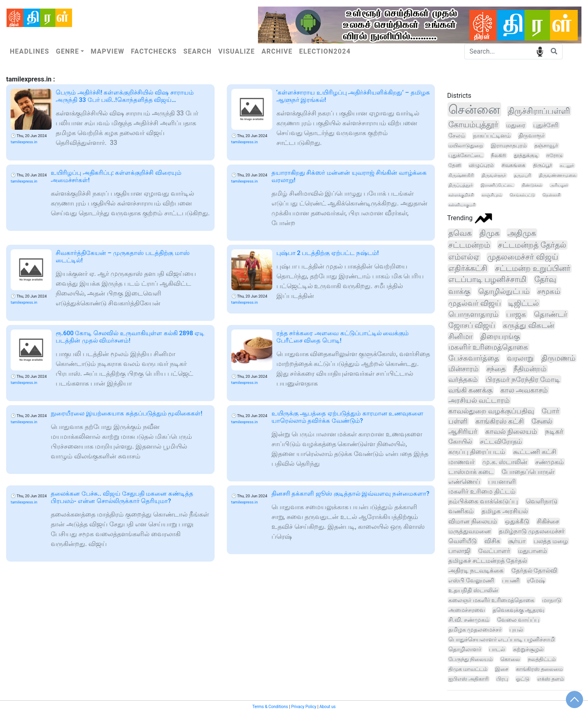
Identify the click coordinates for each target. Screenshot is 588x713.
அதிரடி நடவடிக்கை (476, 571)
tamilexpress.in (24, 142)
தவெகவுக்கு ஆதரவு (518, 610)
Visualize (237, 51)
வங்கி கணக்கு (470, 390)
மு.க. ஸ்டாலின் (505, 462)
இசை (502, 669)
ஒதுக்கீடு (517, 521)
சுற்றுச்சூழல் (528, 649)
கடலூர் (567, 166)
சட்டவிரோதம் (501, 441)
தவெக (460, 233)
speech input (540, 51)
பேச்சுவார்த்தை (474, 358)
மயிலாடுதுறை (466, 146)
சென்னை (474, 109)
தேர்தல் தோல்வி (535, 571)
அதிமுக (522, 233)
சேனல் (542, 421)
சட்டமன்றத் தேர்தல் (532, 245)
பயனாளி (502, 482)
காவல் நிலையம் (511, 432)
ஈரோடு (554, 156)
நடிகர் (554, 432)
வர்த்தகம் (463, 379)
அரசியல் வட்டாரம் (479, 400)
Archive (277, 51)
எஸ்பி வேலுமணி (471, 581)
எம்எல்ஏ (464, 257)
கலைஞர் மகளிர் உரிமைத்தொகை (491, 600)
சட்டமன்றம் (469, 245)
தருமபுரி (522, 175)
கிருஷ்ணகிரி (461, 175)
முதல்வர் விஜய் (475, 303)
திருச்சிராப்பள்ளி (539, 111)
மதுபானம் (533, 551)
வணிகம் (461, 511)
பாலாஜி (459, 551)
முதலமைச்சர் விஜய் (523, 257)
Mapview (107, 51)
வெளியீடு (462, 541)
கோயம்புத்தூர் (473, 125)
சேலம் (457, 136)
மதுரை (516, 125)
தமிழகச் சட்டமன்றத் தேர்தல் (488, 561)
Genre (67, 51)
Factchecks (154, 51)
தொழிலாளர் (465, 649)
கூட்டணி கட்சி (535, 452)
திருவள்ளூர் (494, 175)
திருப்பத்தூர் (461, 185)
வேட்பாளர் (494, 551)
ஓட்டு (523, 679)
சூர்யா (517, 541)
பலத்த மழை (551, 541)
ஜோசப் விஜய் (472, 325)
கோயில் (460, 441)
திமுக (490, 233)
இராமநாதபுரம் (509, 146)
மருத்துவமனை (470, 531)
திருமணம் (558, 358)
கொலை (510, 659)
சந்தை (496, 369)
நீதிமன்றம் (530, 369)
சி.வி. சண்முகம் (469, 620)
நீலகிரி (499, 156)
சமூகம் (549, 291)
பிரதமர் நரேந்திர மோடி (523, 379)
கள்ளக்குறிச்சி (461, 195)
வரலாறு (520, 358)
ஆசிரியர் (463, 432)
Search (198, 51)
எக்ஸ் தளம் (551, 679)
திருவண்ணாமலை (558, 175)
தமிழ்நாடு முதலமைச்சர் (532, 531)
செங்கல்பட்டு (522, 195)
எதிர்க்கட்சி (468, 269)
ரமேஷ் (536, 580)
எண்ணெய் (464, 482)
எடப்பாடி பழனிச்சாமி (487, 280)
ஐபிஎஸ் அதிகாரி (468, 679)
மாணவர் (461, 462)
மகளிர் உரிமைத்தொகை (488, 347)
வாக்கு (459, 291)
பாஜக (516, 314)
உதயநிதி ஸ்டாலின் (473, 590)
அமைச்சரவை (467, 610)
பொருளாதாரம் (473, 314)
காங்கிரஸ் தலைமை (539, 669)
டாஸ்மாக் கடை (471, 472)
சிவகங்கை (513, 165)
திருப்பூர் (543, 165)
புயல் (516, 630)
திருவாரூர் (531, 135)
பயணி (511, 581)
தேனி (455, 165)
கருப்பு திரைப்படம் (477, 452)
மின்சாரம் (464, 369)
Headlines (29, 51)
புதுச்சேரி (546, 125)
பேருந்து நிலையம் (470, 659)
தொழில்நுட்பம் (504, 291)
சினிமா (460, 336)
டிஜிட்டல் (524, 303)
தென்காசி (552, 195)
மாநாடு (552, 600)
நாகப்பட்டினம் (492, 135)
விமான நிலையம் (473, 521)
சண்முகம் (550, 462)
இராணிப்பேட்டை (497, 185)
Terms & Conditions (270, 707)
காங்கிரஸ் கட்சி (500, 421)
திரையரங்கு (500, 336)
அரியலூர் (559, 185)
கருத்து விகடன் (528, 325)
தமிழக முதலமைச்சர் (475, 630)
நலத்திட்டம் (542, 659)
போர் (551, 411)
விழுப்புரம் (481, 165)
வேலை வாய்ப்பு (518, 620)
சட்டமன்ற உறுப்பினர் (533, 269)
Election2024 (325, 51)
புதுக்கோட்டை (466, 155)
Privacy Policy (304, 707)
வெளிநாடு (542, 501)
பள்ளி (458, 421)
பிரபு (502, 679)
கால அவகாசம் (524, 390)
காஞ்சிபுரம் (492, 195)
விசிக (492, 541)
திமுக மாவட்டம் (468, 669)
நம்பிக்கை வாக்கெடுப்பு (483, 501)
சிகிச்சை (548, 521)
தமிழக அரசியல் (505, 511)
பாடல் (497, 649)
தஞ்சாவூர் (546, 146)
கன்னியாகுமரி (462, 205)
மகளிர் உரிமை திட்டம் (482, 491)
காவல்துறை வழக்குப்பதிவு (491, 411)
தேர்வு (545, 280)
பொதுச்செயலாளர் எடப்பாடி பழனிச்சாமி (502, 639)
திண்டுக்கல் (532, 185)
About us (328, 707)
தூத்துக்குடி (526, 156)
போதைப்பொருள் (528, 472)
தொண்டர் (551, 314)
